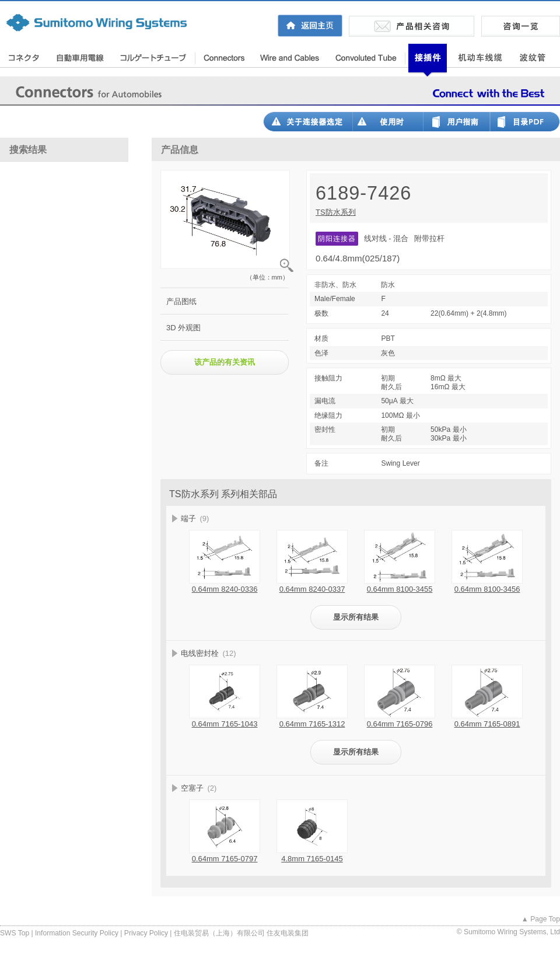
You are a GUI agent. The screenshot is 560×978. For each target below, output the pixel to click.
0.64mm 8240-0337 (312, 589)
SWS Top (15, 933)
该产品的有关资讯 (225, 362)
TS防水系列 (336, 212)
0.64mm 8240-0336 (225, 589)
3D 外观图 (183, 328)
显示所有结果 (356, 617)
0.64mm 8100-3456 (487, 589)
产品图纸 (181, 301)
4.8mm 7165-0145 (312, 859)
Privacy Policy (146, 933)
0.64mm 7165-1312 (312, 724)
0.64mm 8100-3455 (400, 589)
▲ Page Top (541, 919)
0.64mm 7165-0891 (487, 724)
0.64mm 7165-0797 (225, 859)
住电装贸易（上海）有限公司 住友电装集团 (241, 933)
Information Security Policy (77, 933)
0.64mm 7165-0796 (400, 724)
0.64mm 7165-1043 (225, 724)
